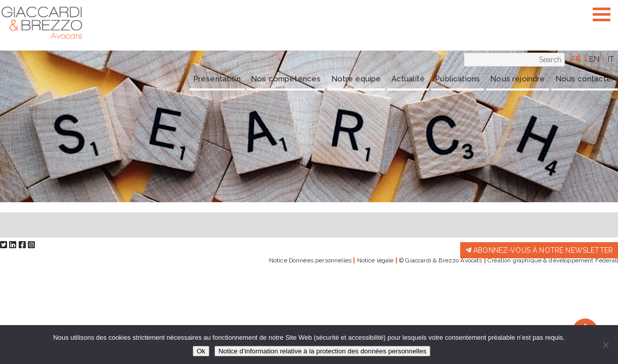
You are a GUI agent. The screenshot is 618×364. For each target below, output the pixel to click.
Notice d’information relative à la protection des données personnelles (322, 351)
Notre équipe (356, 79)
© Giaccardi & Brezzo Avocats (440, 260)
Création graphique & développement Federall (553, 260)
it (611, 59)
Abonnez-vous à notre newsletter (539, 250)
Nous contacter (585, 79)
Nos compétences (286, 79)
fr (576, 59)
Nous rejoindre (517, 79)
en (594, 59)
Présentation (217, 79)
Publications (457, 79)
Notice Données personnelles (310, 260)
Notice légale (376, 260)
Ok (201, 351)
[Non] (605, 345)
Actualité (408, 79)
